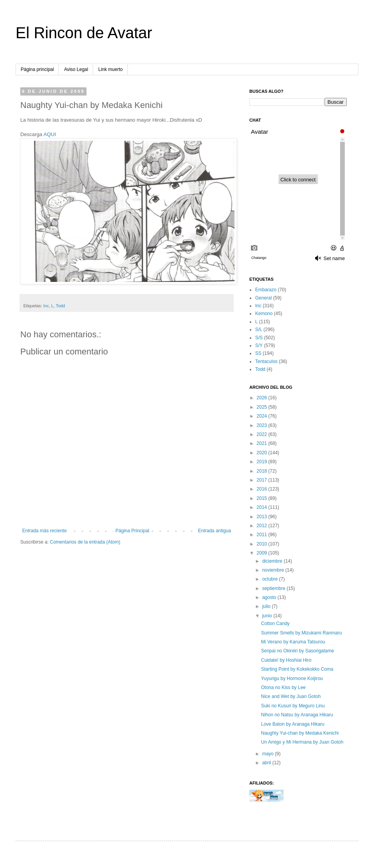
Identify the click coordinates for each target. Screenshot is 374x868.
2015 (263, 498)
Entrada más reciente (44, 531)
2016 (263, 489)
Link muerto (110, 69)
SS (258, 353)
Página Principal (132, 531)
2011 (263, 535)
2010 (263, 544)
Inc (46, 306)
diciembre (273, 561)
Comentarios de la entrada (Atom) (85, 542)
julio (267, 606)
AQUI (49, 134)
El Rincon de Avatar (84, 33)
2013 (263, 517)
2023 (263, 425)
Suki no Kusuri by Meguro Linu (293, 706)
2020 (263, 453)
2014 (263, 507)
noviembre (274, 570)
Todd (60, 306)
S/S (259, 338)
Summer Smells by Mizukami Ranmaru (301, 633)
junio (268, 616)
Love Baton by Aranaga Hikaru (293, 724)
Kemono (264, 314)
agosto (270, 597)
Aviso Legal (76, 69)
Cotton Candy (275, 624)
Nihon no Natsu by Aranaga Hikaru (297, 715)
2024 (263, 416)
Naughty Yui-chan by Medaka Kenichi (300, 733)
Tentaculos (266, 361)
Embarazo (266, 290)
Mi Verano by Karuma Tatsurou (293, 642)
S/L (259, 329)
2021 (263, 443)
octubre (271, 579)
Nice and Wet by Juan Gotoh (291, 696)
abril (267, 763)
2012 (263, 526)
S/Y (259, 345)
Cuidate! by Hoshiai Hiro (286, 660)
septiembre (274, 588)
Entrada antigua (214, 531)
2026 (263, 398)
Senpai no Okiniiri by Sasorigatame (297, 651)
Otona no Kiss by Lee (283, 687)
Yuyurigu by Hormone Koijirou (292, 678)
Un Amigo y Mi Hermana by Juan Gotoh (302, 742)
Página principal (37, 69)
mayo (269, 754)
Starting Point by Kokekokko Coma (297, 669)
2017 (263, 480)
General (264, 298)
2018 (263, 471)
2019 (263, 462)
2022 (263, 434)
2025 (263, 407)
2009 (263, 553)
